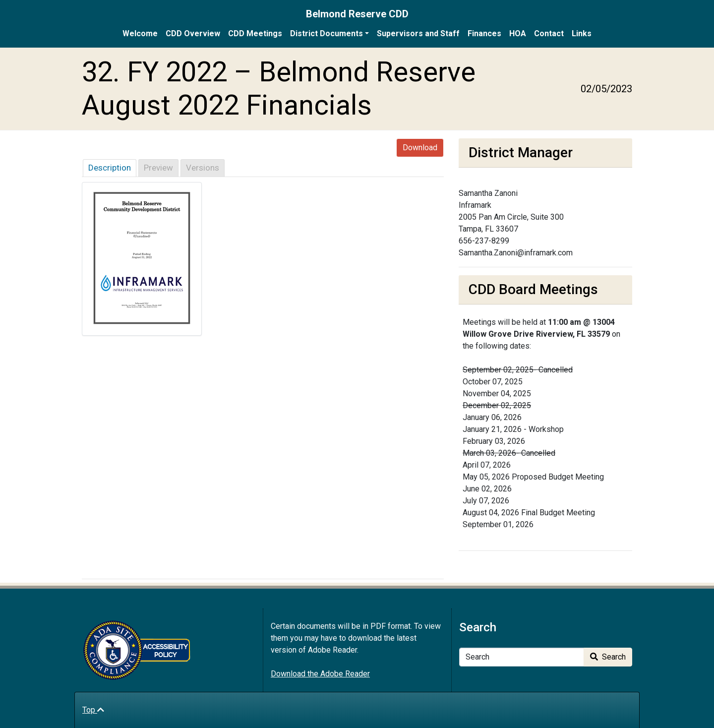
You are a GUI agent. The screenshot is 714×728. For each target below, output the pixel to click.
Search (608, 657)
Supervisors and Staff (418, 33)
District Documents (327, 33)
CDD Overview (193, 33)
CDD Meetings (255, 33)
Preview (158, 168)
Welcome (140, 33)
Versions (203, 168)
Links (582, 33)
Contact (549, 33)
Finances (484, 33)
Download (420, 148)
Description (110, 168)
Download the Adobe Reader (320, 674)
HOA (518, 33)
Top (93, 710)
